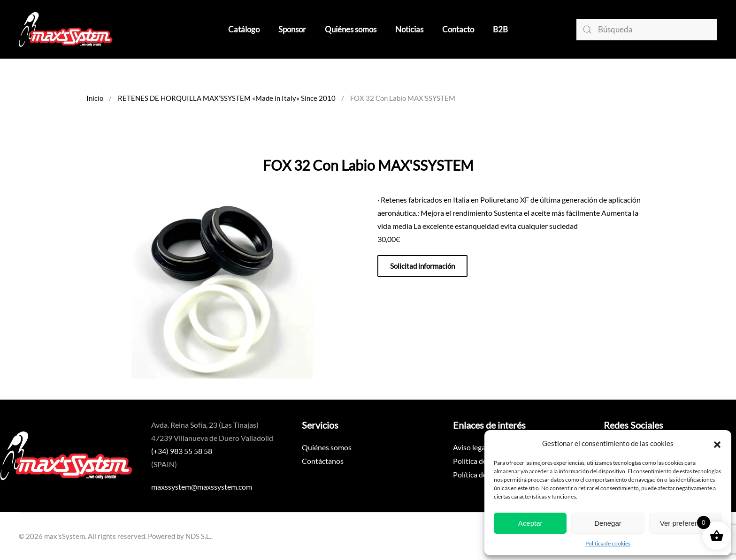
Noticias (409, 29)
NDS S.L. (198, 536)
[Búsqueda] (647, 30)
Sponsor (292, 29)
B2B (500, 29)
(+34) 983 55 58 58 (182, 451)
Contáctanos (323, 461)
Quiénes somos (351, 29)
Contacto (458, 29)
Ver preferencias (686, 523)
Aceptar (530, 523)
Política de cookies (608, 543)
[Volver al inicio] (66, 29)
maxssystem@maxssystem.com (202, 487)
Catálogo (244, 29)
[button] (717, 443)
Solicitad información (422, 266)
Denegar (608, 523)
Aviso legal (470, 447)
